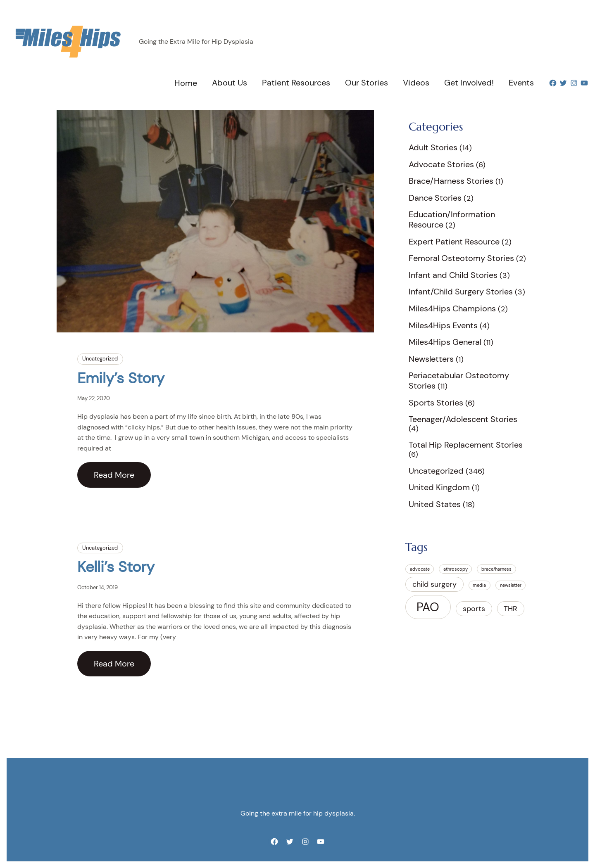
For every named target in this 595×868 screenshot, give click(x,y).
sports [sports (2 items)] (474, 608)
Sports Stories (436, 403)
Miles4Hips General (445, 342)
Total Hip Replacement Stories (466, 445)
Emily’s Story (121, 378)
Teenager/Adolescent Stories (463, 419)
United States (435, 504)
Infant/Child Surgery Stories (461, 292)
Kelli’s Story (116, 567)
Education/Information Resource (452, 219)
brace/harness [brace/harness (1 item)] (496, 569)
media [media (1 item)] (479, 585)
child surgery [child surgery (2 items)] (434, 584)
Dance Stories (435, 198)
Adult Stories (433, 147)
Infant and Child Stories (453, 275)
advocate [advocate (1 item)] (420, 569)
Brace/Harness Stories (451, 181)
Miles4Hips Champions (452, 308)
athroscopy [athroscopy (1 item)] (456, 569)
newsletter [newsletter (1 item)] (511, 585)
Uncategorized (100, 359)
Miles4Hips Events (443, 325)
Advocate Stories (441, 164)
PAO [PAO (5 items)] (428, 607)
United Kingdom (439, 487)
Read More (114, 475)
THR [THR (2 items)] (511, 608)
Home (186, 83)
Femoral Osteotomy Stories (461, 258)
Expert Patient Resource (454, 242)
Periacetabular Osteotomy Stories (459, 381)
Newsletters (431, 359)
